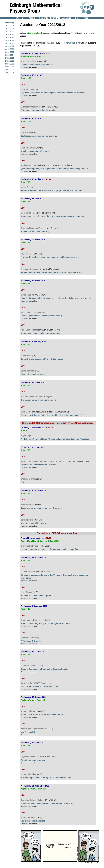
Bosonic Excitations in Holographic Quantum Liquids (44, 669)
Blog (77, 18)
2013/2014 (10, 55)
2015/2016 (10, 49)
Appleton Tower (28, 56)
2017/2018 (10, 43)
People (32, 18)
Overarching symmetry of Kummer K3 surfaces (42, 508)
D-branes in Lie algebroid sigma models (38, 400)
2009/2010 (10, 67)
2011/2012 (10, 61)
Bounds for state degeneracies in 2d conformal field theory (47, 803)
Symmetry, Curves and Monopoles (36, 595)
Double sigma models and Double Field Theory (41, 316)
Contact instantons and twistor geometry (39, 136)
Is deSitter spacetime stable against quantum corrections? (47, 778)
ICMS (23, 431)
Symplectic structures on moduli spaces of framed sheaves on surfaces (53, 93)
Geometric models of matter (33, 374)
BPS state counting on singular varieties (39, 110)
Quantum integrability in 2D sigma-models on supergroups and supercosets (54, 169)
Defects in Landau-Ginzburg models (37, 65)
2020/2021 (10, 34)
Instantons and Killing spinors (34, 523)
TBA (23, 482)
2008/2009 (10, 70)
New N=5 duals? (28, 732)
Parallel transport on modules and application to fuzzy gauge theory (51, 272)
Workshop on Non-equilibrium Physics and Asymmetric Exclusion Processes (55, 439)
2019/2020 (10, 37)
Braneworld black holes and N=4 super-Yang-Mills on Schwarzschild (51, 257)
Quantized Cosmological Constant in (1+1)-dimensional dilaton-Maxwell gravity (56, 298)
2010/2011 (10, 64)
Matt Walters (70, 43)
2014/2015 (10, 52)
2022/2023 (10, 29)
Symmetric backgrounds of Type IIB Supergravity (42, 359)
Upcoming (10, 23)
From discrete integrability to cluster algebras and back (45, 623)
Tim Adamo (51, 43)
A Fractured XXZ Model (31, 641)
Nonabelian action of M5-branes (35, 151)
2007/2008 (10, 73)
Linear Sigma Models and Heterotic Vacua (39, 687)
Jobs (86, 18)
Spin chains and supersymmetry (35, 231)
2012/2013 (10, 58)
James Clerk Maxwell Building (34, 541)
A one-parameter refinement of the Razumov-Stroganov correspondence (53, 216)
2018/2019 (10, 40)
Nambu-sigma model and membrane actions (40, 333)
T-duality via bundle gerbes (33, 760)
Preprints (43, 18)
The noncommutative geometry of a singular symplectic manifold (50, 549)
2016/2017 (10, 46)
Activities (67, 18)
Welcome (20, 18)
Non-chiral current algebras (33, 821)
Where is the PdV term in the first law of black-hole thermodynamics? (51, 415)
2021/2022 (10, 32)
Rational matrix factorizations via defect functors (42, 715)
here (25, 68)
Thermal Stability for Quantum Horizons (38, 465)
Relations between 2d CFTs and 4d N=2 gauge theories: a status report (52, 190)
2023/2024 (10, 26)
